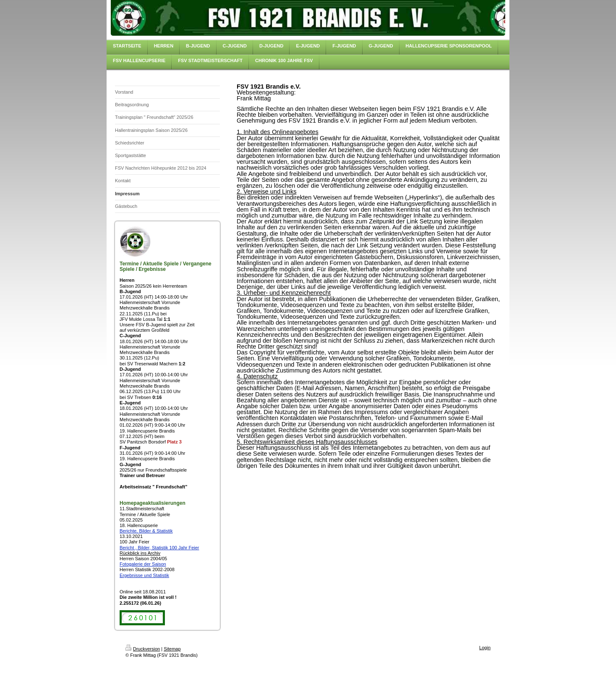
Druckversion (143, 649)
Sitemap (172, 649)
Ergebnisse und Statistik (144, 575)
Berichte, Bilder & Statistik (146, 531)
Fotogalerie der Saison (143, 564)
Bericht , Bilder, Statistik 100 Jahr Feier (159, 548)
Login (485, 648)
